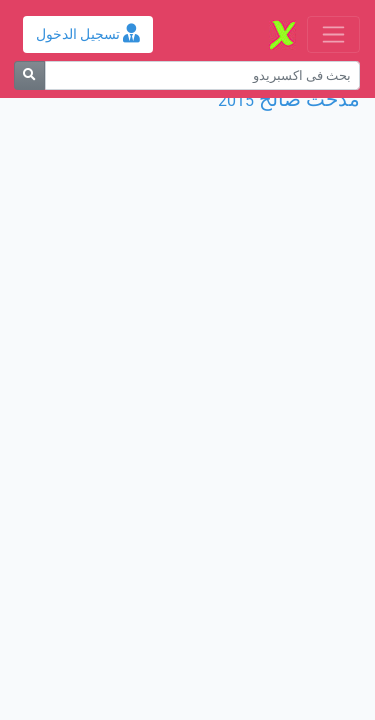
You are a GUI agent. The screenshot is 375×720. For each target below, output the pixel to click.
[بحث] (29, 75)
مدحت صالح (309, 99)
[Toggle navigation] (333, 34)
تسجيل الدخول (88, 34)
